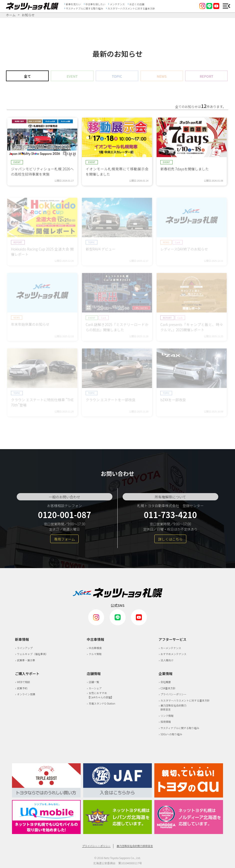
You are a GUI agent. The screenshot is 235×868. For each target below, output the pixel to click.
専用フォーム (64, 539)
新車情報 (22, 639)
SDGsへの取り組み (171, 734)
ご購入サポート (27, 674)
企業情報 (166, 674)
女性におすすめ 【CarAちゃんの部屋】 (100, 695)
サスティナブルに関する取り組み (85, 8)
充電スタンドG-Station (102, 703)
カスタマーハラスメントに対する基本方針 (131, 8)
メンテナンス (117, 4)
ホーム (11, 15)
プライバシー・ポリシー (96, 846)
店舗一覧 (94, 682)
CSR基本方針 (168, 688)
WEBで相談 (24, 682)
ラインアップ (25, 648)
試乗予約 (22, 688)
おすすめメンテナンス (174, 654)
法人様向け (167, 660)
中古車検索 (95, 648)
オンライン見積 (26, 694)
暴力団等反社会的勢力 (173, 708)
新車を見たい (73, 4)
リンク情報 (167, 716)
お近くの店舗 (137, 4)
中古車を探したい (95, 4)
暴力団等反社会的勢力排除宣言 (135, 846)
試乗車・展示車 (26, 660)
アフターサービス (173, 639)
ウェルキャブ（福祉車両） (33, 654)
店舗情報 (94, 674)
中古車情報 (95, 639)
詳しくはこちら (170, 539)
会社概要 (166, 682)
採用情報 (166, 722)
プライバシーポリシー (174, 694)
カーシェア (95, 688)
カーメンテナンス (171, 648)
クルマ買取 (95, 654)
